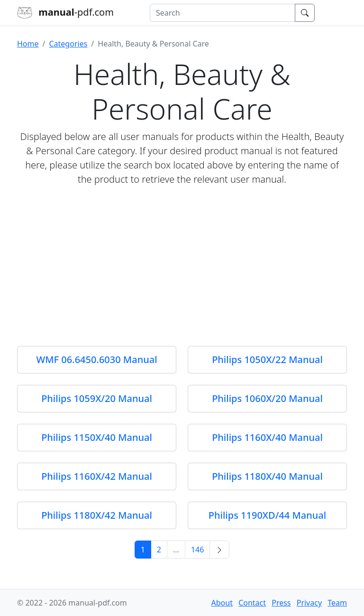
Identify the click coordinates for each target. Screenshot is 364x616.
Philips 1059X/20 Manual (97, 398)
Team (337, 603)
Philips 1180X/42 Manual (97, 515)
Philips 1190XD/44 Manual (267, 515)
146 (197, 550)
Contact (252, 603)
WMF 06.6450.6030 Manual (96, 359)
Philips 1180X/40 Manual (267, 476)
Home (28, 44)
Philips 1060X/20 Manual (267, 398)
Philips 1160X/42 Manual (97, 476)
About (222, 603)
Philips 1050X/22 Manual (267, 359)
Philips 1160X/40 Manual (267, 437)
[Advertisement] (182, 261)
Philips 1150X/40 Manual (97, 437)
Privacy (309, 603)
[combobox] (223, 13)
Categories (68, 44)
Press (281, 603)
